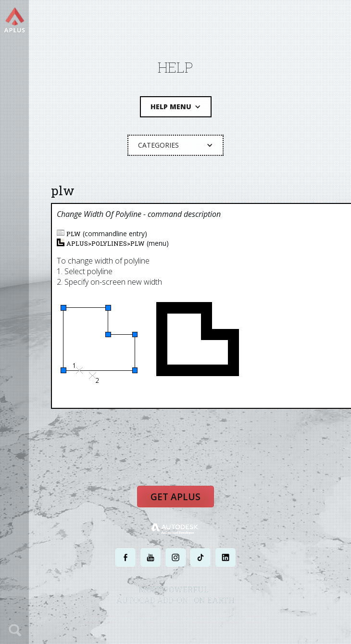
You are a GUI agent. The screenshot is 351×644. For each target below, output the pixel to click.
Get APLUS (175, 497)
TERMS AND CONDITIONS (211, 619)
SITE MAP (256, 619)
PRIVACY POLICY (158, 619)
